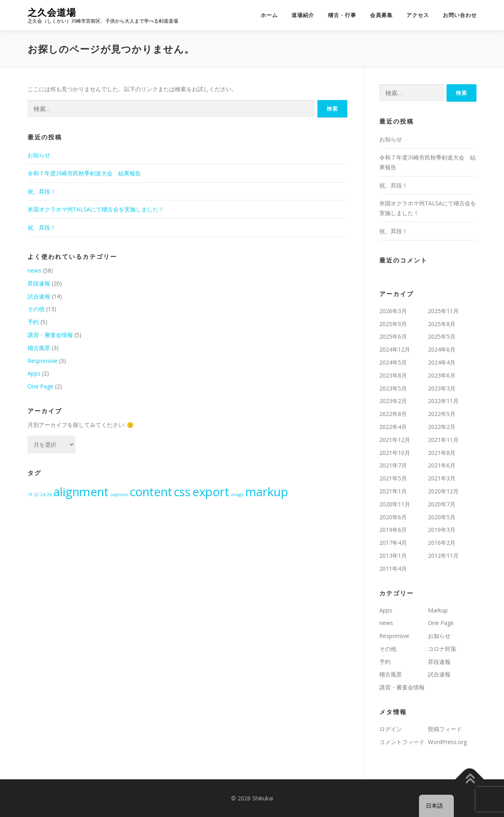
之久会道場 (52, 12)
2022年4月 (393, 427)
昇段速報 (39, 283)
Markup (438, 610)
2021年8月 (442, 453)
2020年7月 (442, 504)
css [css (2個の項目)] (182, 492)
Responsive (43, 361)
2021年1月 (393, 491)
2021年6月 (442, 465)
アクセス (418, 15)
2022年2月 (442, 427)
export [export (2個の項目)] (211, 492)
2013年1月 (393, 556)
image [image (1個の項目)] (237, 495)
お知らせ (39, 155)
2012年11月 (443, 556)
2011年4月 (393, 568)
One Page (40, 386)
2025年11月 (443, 311)
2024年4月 (442, 362)
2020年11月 (395, 504)
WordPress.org (447, 742)
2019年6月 (393, 530)
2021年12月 (395, 440)
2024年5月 (393, 362)
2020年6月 (393, 517)
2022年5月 (442, 414)
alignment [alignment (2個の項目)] (81, 492)
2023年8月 (393, 375)
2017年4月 (393, 543)
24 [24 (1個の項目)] (43, 495)
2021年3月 (442, 478)
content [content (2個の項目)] (151, 492)
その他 (36, 309)
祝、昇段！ (42, 191)
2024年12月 (395, 349)
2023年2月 (393, 401)
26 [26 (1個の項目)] (49, 495)
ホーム (269, 15)
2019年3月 (442, 530)
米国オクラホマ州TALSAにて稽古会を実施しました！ (96, 209)
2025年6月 (393, 336)
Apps (34, 373)
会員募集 (381, 15)
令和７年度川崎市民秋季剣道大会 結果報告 (84, 173)
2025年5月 (442, 336)
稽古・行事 (342, 15)
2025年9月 (393, 324)
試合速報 (39, 296)
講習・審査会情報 (50, 335)
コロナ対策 (442, 649)
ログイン (391, 729)
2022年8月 (393, 414)
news (34, 270)
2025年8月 (442, 324)
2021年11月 (443, 440)
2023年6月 (442, 375)
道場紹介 (303, 15)
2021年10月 (395, 453)
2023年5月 (393, 388)
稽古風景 (39, 348)
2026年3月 (393, 311)
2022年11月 (443, 401)
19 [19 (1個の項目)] (30, 495)
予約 (33, 322)
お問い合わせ (460, 15)
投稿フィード (445, 729)
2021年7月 (393, 465)
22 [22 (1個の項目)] (36, 495)
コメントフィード (402, 742)
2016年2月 (442, 543)
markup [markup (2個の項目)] (267, 492)
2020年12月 (443, 491)
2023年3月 (442, 388)
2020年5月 (442, 517)
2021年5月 (393, 478)
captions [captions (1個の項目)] (119, 495)
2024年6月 (442, 349)
